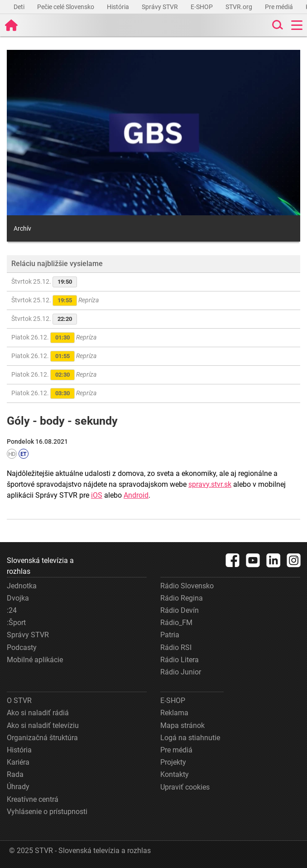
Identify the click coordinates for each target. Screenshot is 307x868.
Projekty (173, 762)
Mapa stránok (182, 725)
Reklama (174, 713)
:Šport (16, 623)
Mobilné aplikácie (35, 660)
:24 (12, 610)
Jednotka (22, 586)
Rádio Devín (180, 610)
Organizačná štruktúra (42, 738)
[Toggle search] (277, 25)
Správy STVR (161, 7)
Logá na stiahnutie (190, 738)
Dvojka (18, 598)
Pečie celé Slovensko (66, 7)
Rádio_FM (176, 623)
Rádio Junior (181, 672)
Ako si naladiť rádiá (38, 713)
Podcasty (22, 647)
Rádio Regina (182, 598)
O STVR (19, 701)
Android (136, 495)
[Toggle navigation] (297, 25)
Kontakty (175, 774)
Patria (170, 635)
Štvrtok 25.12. (44, 282)
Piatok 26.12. (54, 338)
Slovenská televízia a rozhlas (40, 566)
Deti (20, 7)
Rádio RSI (176, 647)
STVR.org (240, 7)
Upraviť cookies (185, 787)
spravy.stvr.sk (210, 484)
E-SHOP (202, 7)
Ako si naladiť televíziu (43, 725)
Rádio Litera (180, 660)
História (119, 7)
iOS (97, 495)
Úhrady (18, 787)
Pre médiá (280, 7)
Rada (15, 774)
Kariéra (18, 762)
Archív (22, 228)
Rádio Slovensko (187, 586)
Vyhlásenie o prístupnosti (47, 812)
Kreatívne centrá (33, 799)
